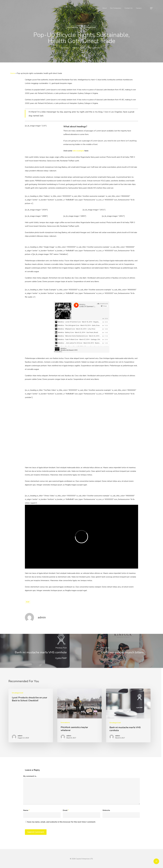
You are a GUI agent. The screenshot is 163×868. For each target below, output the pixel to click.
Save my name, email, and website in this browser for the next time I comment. (61, 822)
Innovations (73, 27)
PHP (28, 602)
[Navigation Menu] (151, 8)
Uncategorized (89, 27)
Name (26, 810)
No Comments (95, 48)
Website (106, 810)
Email (66, 810)
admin (66, 48)
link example (78, 151)
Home (13, 73)
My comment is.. (30, 776)
